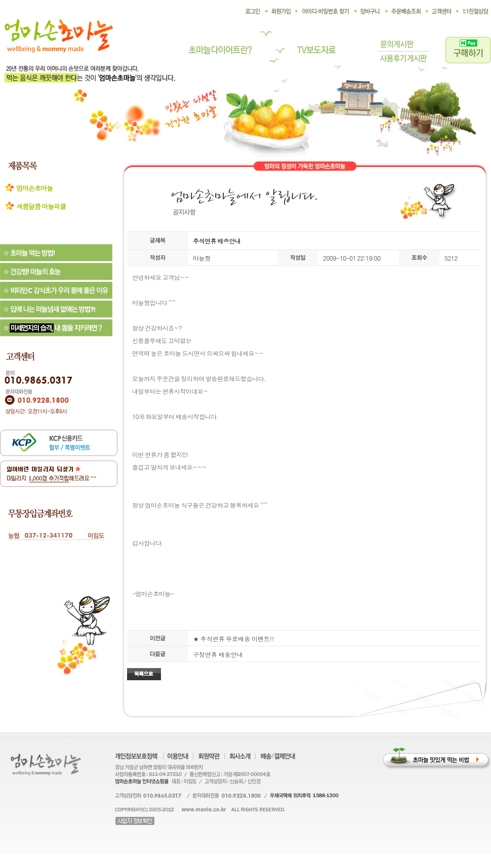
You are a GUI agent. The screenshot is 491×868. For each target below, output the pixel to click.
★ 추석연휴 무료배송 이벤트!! (233, 638)
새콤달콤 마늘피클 (41, 206)
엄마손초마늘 (34, 188)
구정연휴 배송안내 (218, 654)
